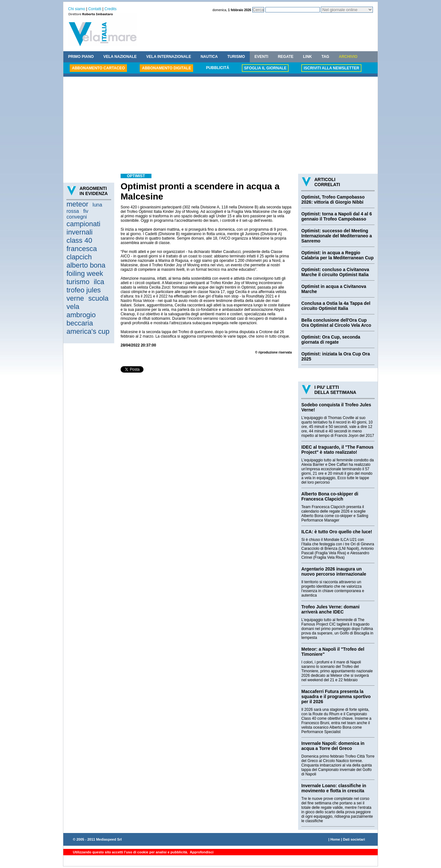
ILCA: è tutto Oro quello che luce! (337, 532)
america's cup (88, 331)
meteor (77, 204)
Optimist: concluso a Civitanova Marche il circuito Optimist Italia (335, 272)
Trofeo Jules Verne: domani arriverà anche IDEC (330, 609)
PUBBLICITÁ (217, 68)
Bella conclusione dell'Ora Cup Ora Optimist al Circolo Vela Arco (336, 323)
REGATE (286, 57)
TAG (325, 57)
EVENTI (261, 57)
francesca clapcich (82, 253)
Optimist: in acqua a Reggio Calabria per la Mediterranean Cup (337, 255)
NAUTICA (209, 57)
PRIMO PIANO (81, 57)
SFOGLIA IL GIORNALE (265, 68)
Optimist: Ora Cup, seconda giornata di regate (331, 339)
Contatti (95, 9)
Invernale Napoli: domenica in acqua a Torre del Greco (333, 746)
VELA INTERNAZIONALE (169, 57)
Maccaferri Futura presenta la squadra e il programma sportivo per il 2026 (336, 696)
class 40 (79, 240)
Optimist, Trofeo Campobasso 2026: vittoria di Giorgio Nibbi (333, 199)
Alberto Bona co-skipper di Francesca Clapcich (330, 496)
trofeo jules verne (84, 294)
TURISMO (236, 57)
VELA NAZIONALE (120, 57)
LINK (307, 57)
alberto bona (86, 265)
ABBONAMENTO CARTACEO (98, 68)
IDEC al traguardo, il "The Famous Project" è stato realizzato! (337, 450)
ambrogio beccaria (81, 319)
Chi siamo (77, 9)
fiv (86, 211)
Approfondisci (201, 852)
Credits (110, 9)
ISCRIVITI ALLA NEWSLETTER (331, 68)
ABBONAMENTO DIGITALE (166, 68)
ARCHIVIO (348, 57)
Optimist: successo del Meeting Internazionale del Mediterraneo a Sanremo (337, 236)
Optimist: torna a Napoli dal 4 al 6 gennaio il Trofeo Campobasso (337, 216)
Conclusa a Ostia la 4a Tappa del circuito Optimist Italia (336, 306)
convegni (77, 217)
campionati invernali (83, 228)
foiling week (85, 273)
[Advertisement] (220, 126)
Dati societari (354, 839)
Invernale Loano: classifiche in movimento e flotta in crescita (334, 788)
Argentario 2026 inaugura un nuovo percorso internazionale (334, 571)
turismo (78, 282)
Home (335, 839)
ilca (99, 282)
